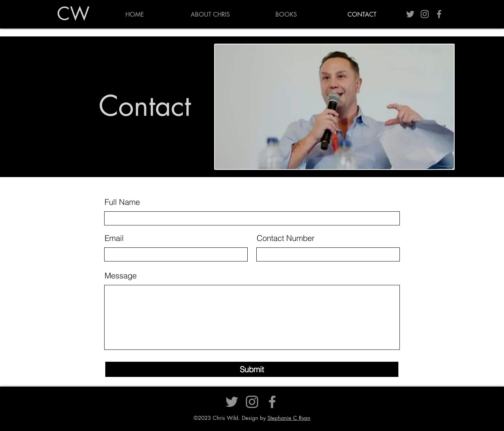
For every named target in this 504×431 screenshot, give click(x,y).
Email (114, 238)
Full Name (122, 202)
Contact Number (286, 238)
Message (121, 276)
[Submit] (252, 369)
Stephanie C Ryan (289, 418)
